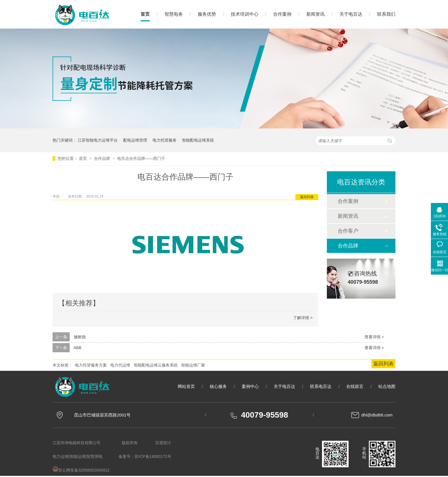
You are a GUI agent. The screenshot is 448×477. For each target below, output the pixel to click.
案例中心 (250, 386)
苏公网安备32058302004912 (81, 470)
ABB (77, 348)
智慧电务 (174, 14)
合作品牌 (103, 158)
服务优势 (207, 14)
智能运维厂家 (193, 365)
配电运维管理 (135, 140)
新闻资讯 (315, 14)
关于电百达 (351, 14)
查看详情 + (374, 337)
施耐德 (80, 337)
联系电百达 (321, 386)
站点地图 (387, 386)
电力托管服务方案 (91, 365)
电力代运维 (120, 365)
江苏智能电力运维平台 (98, 140)
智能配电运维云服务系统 (156, 365)
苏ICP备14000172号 (153, 456)
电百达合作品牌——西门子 (141, 158)
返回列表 (307, 197)
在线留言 (355, 386)
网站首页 (186, 386)
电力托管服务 (165, 140)
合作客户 (348, 231)
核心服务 (218, 386)
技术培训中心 (245, 14)
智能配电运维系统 (198, 140)
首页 (145, 14)
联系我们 (386, 14)
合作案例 (282, 14)
